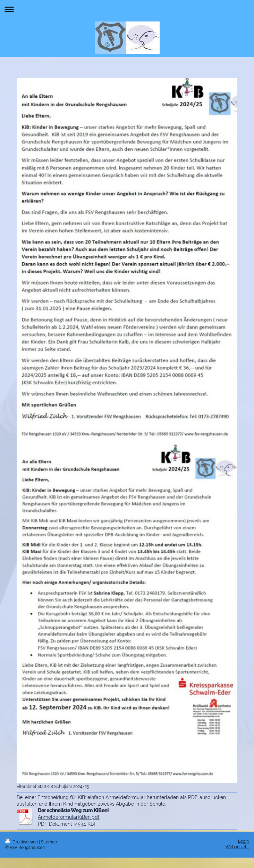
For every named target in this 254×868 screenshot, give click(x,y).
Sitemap (49, 842)
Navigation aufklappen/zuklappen (127, 9)
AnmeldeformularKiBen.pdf (69, 817)
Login (243, 841)
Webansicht (237, 847)
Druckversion (22, 842)
